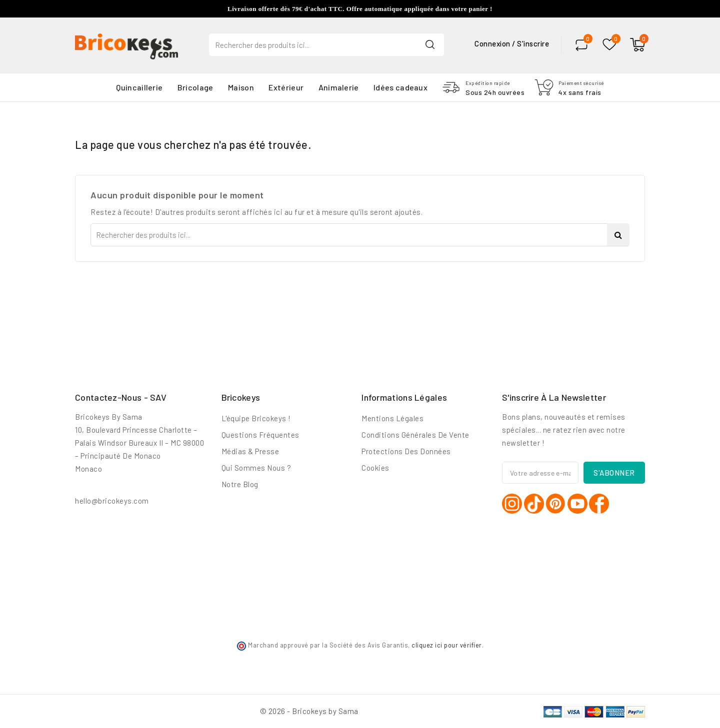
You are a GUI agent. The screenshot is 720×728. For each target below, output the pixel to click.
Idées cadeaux (400, 87)
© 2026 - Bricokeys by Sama (309, 711)
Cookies (375, 468)
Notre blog (240, 484)
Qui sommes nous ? (256, 468)
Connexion (493, 43)
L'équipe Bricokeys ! (256, 418)
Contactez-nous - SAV (121, 397)
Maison (241, 87)
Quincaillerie (139, 87)
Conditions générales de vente (415, 435)
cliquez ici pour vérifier (447, 645)
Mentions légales (392, 418)
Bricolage (195, 87)
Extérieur (286, 87)
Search (430, 44)
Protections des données (406, 451)
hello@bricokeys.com (112, 501)
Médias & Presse (250, 451)
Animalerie (339, 87)
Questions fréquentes (260, 435)
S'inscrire (533, 43)
